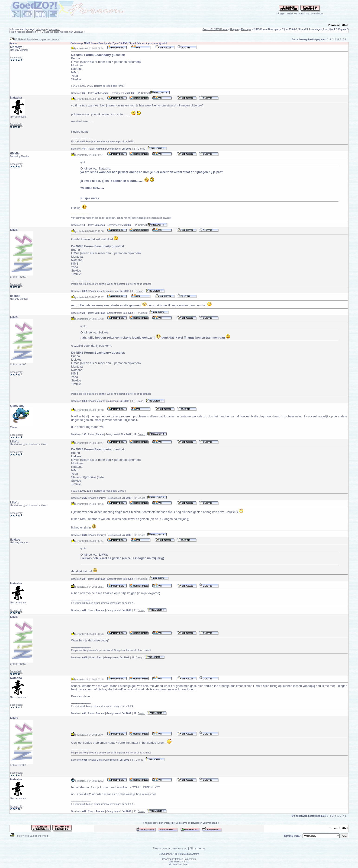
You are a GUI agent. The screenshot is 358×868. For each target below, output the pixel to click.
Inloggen (41, 29)
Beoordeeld (16, 58)
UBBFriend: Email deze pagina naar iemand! (37, 40)
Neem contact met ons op (170, 848)
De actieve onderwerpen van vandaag (62, 32)
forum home (317, 14)
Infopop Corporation (185, 859)
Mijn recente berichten (24, 32)
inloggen (281, 14)
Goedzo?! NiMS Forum (215, 29)
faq (307, 14)
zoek (301, 14)
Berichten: (78, 93)
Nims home (197, 848)
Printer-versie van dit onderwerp (29, 836)
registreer (292, 14)
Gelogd (145, 93)
